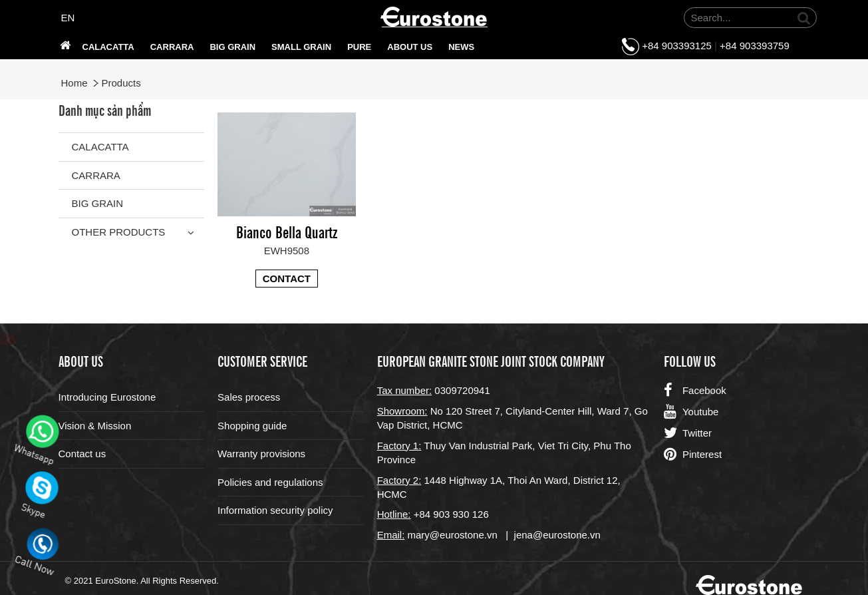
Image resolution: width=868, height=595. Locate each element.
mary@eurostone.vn (453, 535)
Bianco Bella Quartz (287, 231)
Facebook (695, 391)
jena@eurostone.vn (557, 535)
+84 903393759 (755, 46)
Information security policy (275, 510)
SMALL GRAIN (301, 47)
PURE (359, 47)
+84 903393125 (677, 46)
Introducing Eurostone (107, 397)
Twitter (688, 433)
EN (68, 18)
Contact (287, 279)
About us (410, 47)
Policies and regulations (270, 482)
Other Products (119, 232)
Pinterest (693, 455)
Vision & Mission (95, 426)
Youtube (691, 412)
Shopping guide (252, 426)
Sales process (249, 397)
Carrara (172, 47)
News (461, 47)
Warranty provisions (261, 454)
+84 (424, 514)
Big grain (232, 47)
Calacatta (108, 47)
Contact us (82, 454)
